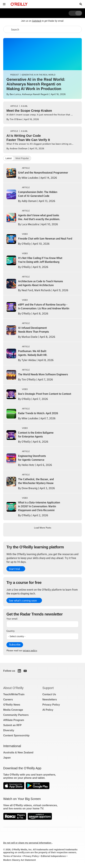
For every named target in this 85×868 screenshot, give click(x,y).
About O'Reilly (13, 688)
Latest (9, 158)
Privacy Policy (51, 705)
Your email (12, 618)
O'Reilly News (12, 705)
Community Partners (16, 715)
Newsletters (50, 700)
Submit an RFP (12, 725)
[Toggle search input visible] (81, 4)
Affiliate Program (14, 720)
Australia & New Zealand (18, 752)
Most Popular (22, 158)
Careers (8, 700)
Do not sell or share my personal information (28, 843)
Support (48, 688)
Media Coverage (13, 710)
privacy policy (30, 650)
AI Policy (48, 710)
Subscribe (15, 645)
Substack (37, 21)
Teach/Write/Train (14, 694)
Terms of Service (12, 856)
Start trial (15, 569)
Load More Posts (43, 527)
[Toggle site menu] (4, 4)
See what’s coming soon (23, 600)
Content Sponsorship (16, 735)
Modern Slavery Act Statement (20, 860)
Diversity (9, 730)
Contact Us (49, 694)
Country (10, 631)
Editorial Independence (53, 856)
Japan (7, 758)
